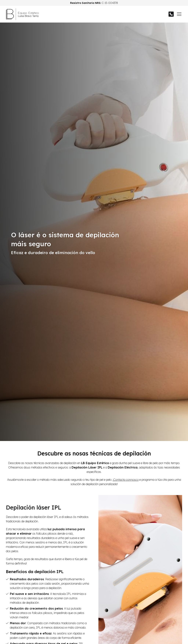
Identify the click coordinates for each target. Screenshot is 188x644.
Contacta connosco (126, 480)
